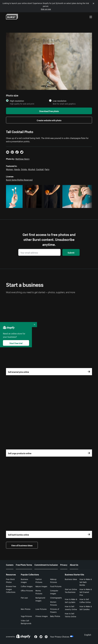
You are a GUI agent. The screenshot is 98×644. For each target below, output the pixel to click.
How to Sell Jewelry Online (71, 608)
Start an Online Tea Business (71, 591)
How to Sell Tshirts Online (71, 615)
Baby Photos (55, 616)
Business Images (24, 581)
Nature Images (41, 586)
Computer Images (54, 592)
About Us (74, 565)
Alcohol (32, 169)
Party (47, 169)
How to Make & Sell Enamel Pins (86, 592)
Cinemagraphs (56, 598)
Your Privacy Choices (62, 636)
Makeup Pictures (54, 581)
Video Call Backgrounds (26, 622)
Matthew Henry (22, 159)
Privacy (64, 565)
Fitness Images (42, 616)
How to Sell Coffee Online (85, 601)
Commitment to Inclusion (46, 565)
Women (9, 169)
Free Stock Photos (10, 581)
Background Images (40, 599)
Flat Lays (24, 598)
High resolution (17, 101)
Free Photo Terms (24, 565)
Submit (71, 252)
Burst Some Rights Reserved (19, 179)
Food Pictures (56, 586)
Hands (17, 169)
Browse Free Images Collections (11, 589)
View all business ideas (22, 545)
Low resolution (60, 101)
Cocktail (40, 169)
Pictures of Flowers (55, 610)
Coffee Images (27, 586)
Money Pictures (39, 592)
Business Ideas (71, 579)
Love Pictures (41, 609)
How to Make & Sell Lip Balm (71, 601)
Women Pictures (54, 603)
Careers (10, 565)
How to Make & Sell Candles (86, 608)
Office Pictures (27, 590)
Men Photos (26, 609)
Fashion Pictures (39, 581)
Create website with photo (49, 120)
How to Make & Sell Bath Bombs (86, 582)
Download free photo (49, 111)
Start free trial (16, 343)
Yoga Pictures (26, 616)
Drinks (24, 169)
